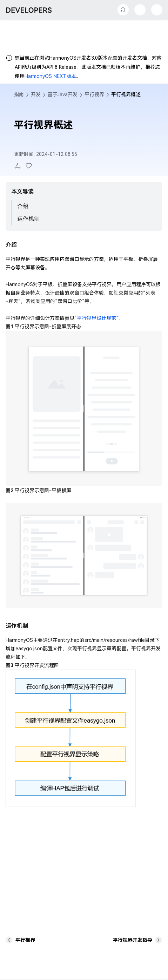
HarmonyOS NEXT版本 (50, 76)
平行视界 (94, 94)
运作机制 (28, 219)
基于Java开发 (63, 94)
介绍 (23, 206)
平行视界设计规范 (96, 318)
